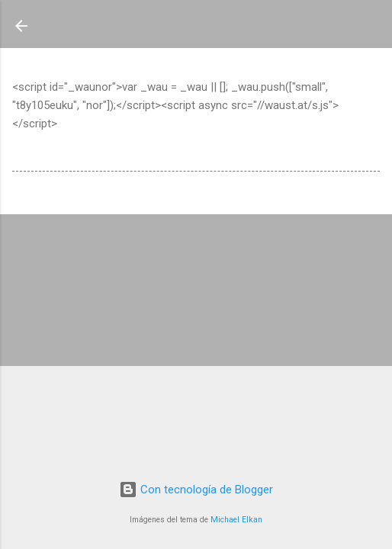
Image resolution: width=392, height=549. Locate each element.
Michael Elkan (236, 520)
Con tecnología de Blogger (196, 490)
